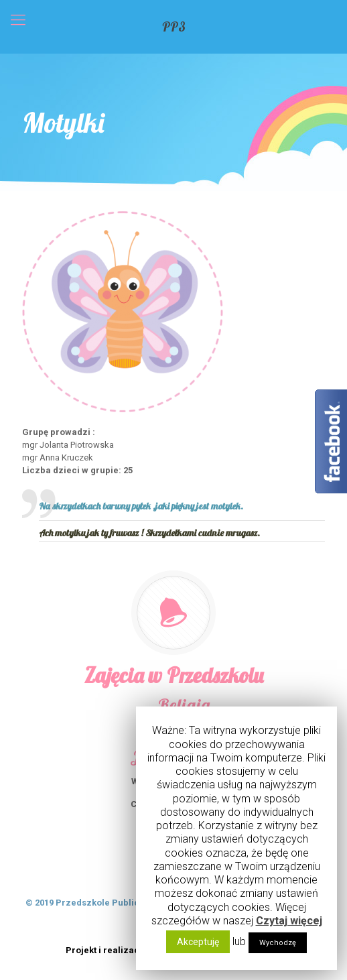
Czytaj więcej (289, 921)
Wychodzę (278, 943)
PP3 (174, 27)
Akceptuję (198, 942)
